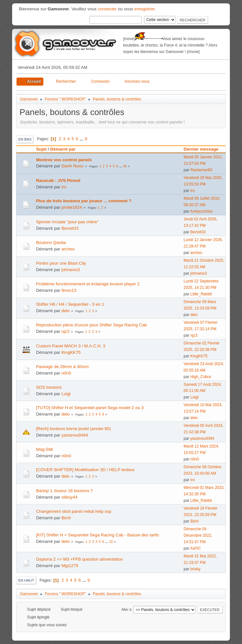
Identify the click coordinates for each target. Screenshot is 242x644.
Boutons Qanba (51, 243)
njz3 (65, 331)
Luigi (66, 394)
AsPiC (196, 548)
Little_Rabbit (201, 294)
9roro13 (69, 290)
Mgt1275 (70, 566)
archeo (68, 249)
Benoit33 (70, 228)
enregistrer (144, 9)
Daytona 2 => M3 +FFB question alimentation (79, 559)
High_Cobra (201, 377)
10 (111, 542)
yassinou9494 (75, 435)
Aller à (126, 609)
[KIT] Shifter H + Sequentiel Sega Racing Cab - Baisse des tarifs (97, 535)
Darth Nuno (72, 166)
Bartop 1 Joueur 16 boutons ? (64, 491)
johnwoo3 (71, 270)
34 (125, 166)
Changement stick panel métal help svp (74, 511)
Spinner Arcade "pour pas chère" (67, 222)
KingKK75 (71, 352)
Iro (64, 187)
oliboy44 (70, 497)
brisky (195, 569)
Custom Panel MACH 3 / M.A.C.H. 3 (71, 346)
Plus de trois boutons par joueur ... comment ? (84, 201)
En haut (26, 580)
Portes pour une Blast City (61, 263)
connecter (107, 9)
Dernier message (204, 149)
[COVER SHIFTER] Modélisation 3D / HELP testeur (85, 470)
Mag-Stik (44, 449)
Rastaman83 (201, 170)
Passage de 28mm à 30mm (62, 367)
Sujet (41, 149)
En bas (25, 139)
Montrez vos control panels (64, 160)
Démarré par (63, 149)
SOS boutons (49, 387)
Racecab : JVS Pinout (58, 180)
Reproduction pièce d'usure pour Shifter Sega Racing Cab (91, 325)
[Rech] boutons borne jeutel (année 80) (73, 429)
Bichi (66, 518)
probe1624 (72, 207)
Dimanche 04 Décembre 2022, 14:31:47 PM (198, 535)
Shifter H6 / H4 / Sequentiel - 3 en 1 (70, 304)
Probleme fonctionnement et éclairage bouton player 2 (88, 284)
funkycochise (201, 211)
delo (66, 311)
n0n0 (66, 373)
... (82, 139)
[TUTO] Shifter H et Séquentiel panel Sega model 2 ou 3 (90, 408)
